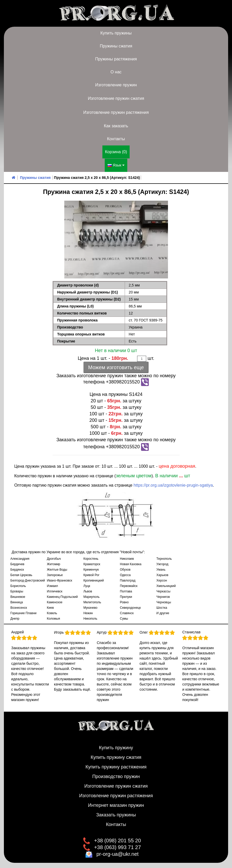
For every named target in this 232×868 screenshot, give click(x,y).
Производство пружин (116, 776)
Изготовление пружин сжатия (116, 98)
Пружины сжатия (116, 46)
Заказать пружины (116, 815)
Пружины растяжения (116, 59)
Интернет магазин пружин (116, 805)
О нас (116, 72)
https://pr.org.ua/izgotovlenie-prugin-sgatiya (173, 485)
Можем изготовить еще (116, 367)
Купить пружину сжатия (116, 757)
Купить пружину (116, 748)
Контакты (116, 139)
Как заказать (116, 126)
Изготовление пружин (116, 85)
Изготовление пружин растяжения (116, 112)
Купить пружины (116, 33)
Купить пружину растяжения (116, 767)
